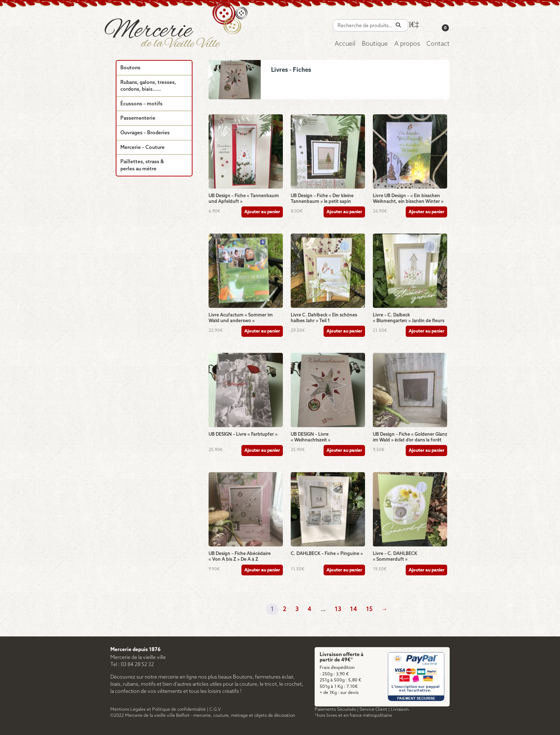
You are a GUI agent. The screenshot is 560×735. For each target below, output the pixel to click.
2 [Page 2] (285, 609)
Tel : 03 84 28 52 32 (132, 665)
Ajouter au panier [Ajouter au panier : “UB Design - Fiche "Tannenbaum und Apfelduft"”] (262, 212)
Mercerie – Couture (142, 148)
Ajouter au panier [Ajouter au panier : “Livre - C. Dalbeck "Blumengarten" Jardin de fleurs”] (426, 331)
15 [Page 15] (369, 609)
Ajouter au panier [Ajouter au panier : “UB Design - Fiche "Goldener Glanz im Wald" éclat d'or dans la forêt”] (426, 451)
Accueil (345, 44)
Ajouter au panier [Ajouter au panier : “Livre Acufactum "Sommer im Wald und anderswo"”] (262, 331)
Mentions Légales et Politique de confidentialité (158, 709)
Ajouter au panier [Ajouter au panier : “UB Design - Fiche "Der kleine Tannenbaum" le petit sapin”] (344, 212)
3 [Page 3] (297, 609)
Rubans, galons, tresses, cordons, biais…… (148, 86)
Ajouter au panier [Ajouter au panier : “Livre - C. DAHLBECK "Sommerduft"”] (426, 570)
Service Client (373, 709)
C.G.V (215, 709)
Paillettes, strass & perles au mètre (142, 166)
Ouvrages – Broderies (145, 133)
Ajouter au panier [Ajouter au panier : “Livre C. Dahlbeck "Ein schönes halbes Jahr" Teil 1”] (344, 331)
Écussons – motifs (141, 104)
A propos (407, 44)
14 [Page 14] (354, 609)
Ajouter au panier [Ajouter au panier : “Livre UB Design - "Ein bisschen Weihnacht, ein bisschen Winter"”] (426, 212)
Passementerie (138, 118)
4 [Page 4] (309, 609)
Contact (438, 44)
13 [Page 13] (338, 609)
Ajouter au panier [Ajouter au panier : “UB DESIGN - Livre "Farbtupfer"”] (262, 451)
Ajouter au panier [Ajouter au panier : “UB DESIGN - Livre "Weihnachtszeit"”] (344, 451)
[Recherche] (398, 25)
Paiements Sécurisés (335, 709)
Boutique (375, 44)
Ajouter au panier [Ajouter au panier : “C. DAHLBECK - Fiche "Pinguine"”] (344, 570)
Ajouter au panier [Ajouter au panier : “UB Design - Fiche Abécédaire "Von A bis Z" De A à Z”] (262, 570)
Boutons (130, 68)
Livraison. (400, 709)
